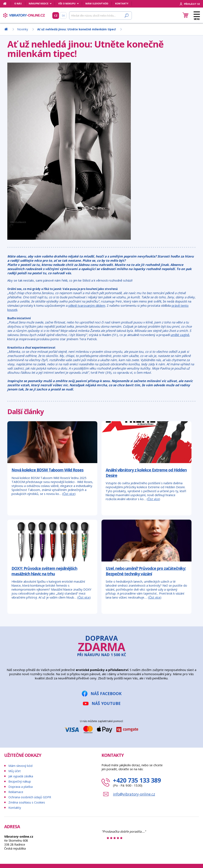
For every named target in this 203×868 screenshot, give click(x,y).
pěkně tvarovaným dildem (87, 305)
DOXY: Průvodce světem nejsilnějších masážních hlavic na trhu (44, 571)
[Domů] (7, 4)
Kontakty (122, 3)
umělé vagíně (180, 335)
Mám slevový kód (97, 3)
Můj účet (15, 771)
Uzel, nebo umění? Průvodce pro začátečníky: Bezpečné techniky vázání (146, 571)
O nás (18, 3)
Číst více (69, 494)
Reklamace (16, 792)
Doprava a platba (21, 787)
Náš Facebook (106, 693)
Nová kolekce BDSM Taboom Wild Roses (48, 470)
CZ (56, 15)
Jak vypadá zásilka (21, 776)
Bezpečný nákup (20, 781)
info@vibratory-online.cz (134, 794)
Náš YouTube (106, 703)
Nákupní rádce (39, 3)
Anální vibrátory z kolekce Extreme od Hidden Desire (146, 473)
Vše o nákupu (67, 3)
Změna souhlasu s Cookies (27, 802)
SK (63, 15)
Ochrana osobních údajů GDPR (30, 797)
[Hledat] (100, 15)
